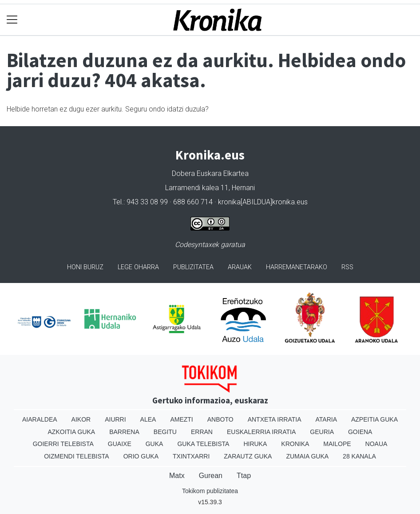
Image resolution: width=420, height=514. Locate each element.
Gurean (211, 476)
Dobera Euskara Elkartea (210, 173)
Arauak (240, 267)
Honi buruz (85, 267)
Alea (148, 419)
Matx (177, 476)
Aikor (81, 419)
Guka (155, 444)
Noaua (376, 444)
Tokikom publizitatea (210, 491)
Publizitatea (193, 267)
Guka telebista (203, 444)
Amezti (181, 419)
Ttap (244, 476)
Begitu (165, 432)
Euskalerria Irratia (261, 432)
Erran (202, 432)
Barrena (124, 432)
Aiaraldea (40, 419)
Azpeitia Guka (374, 419)
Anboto (220, 419)
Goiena (360, 432)
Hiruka (255, 444)
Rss (347, 267)
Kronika (295, 444)
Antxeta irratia (275, 419)
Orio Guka (141, 456)
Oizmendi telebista (77, 456)
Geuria (322, 432)
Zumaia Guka (307, 456)
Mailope (337, 444)
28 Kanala (359, 456)
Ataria (326, 419)
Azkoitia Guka (72, 432)
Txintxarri (191, 456)
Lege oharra (138, 267)
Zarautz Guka (248, 456)
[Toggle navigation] (12, 20)
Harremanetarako (297, 267)
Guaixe (120, 444)
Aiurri (115, 419)
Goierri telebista (63, 444)
